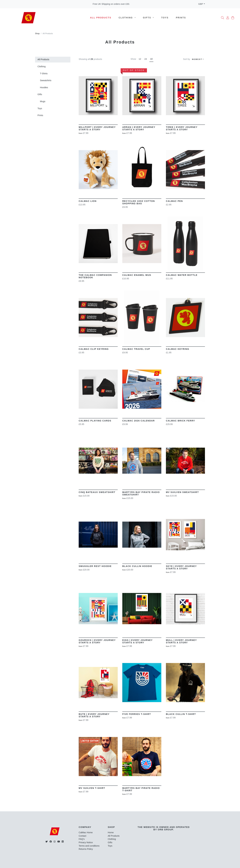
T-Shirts (44, 74)
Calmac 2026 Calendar (139, 421)
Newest (197, 59)
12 (140, 59)
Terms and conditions (89, 846)
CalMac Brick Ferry (180, 421)
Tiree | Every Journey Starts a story (182, 128)
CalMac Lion (88, 201)
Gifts (148, 18)
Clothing (127, 18)
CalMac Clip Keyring (94, 349)
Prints (181, 18)
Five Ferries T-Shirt (137, 714)
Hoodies (44, 87)
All (151, 59)
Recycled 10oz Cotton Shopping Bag (139, 202)
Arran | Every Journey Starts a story (139, 128)
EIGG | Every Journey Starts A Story (137, 641)
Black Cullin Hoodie (137, 566)
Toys (165, 18)
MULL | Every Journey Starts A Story (181, 641)
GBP (201, 4)
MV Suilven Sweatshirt (182, 492)
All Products (101, 18)
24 (146, 59)
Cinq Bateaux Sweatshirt (97, 492)
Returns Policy (86, 849)
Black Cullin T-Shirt (181, 714)
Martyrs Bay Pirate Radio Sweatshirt (141, 493)
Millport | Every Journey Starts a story (97, 128)
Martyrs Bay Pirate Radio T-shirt (141, 789)
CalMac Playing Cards (95, 421)
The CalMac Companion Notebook (95, 276)
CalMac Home (86, 832)
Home (111, 832)
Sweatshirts (46, 80)
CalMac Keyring (178, 349)
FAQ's (82, 839)
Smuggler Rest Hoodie (95, 566)
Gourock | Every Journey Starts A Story (97, 641)
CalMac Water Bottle (182, 275)
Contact (82, 836)
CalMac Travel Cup (136, 349)
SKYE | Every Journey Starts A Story (181, 567)
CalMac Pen (174, 201)
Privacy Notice (86, 842)
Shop (37, 34)
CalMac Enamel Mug (137, 275)
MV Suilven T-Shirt (92, 788)
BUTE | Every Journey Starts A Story (94, 715)
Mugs (43, 101)
